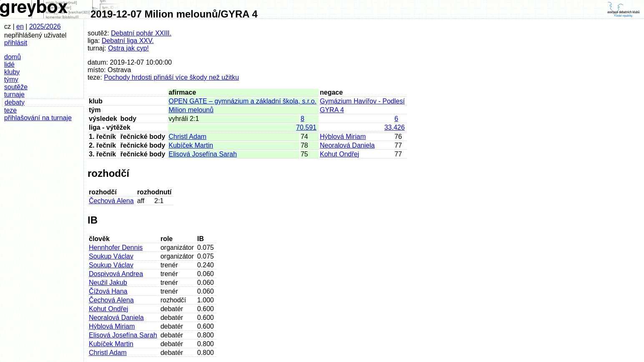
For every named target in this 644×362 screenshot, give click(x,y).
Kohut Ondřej (340, 154)
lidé (9, 64)
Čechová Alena (111, 201)
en (20, 26)
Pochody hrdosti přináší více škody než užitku (171, 77)
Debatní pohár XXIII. (141, 33)
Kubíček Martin (191, 145)
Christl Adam (187, 137)
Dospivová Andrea (116, 274)
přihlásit (16, 43)
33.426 (394, 127)
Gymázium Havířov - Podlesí (362, 101)
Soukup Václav (111, 256)
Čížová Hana (108, 291)
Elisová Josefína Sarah (203, 154)
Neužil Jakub (108, 283)
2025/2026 (45, 26)
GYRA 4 (332, 110)
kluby (12, 72)
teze (10, 110)
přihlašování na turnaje (38, 118)
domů (13, 57)
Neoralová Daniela (347, 145)
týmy (11, 79)
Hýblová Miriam (343, 137)
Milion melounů (191, 110)
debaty (15, 102)
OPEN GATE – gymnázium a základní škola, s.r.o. (243, 101)
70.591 (306, 127)
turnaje (14, 94)
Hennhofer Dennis (116, 248)
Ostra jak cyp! (128, 48)
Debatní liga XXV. (128, 41)
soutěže (16, 87)
